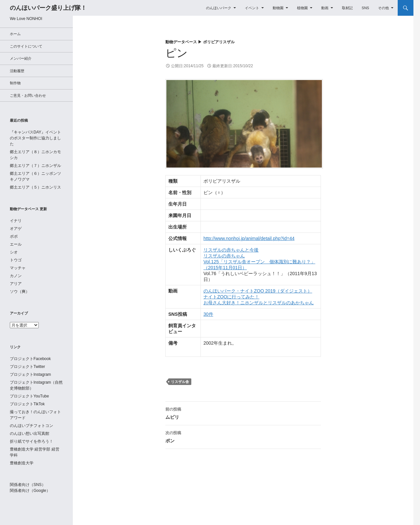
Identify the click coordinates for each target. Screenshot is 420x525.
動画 (325, 8)
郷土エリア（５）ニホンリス (35, 187)
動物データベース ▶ (184, 42)
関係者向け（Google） (30, 491)
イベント (252, 8)
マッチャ (18, 268)
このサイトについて (26, 46)
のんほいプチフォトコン (31, 426)
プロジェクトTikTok (27, 404)
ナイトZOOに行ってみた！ (231, 297)
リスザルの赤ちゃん (224, 256)
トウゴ (16, 260)
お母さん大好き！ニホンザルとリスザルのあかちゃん (259, 303)
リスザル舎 (180, 382)
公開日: (187, 66)
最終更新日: (232, 66)
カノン (16, 276)
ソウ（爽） (20, 292)
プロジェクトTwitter (27, 367)
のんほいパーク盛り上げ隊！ (48, 8)
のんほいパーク (219, 8)
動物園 (278, 8)
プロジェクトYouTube (29, 396)
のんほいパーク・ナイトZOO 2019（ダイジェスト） (258, 291)
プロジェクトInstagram (30, 374)
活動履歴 (17, 71)
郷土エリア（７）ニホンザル (35, 166)
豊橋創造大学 (22, 463)
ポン (243, 436)
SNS (365, 8)
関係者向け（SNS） (28, 485)
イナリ (16, 221)
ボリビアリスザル (219, 42)
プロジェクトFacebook (30, 359)
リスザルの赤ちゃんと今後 (231, 250)
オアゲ (16, 229)
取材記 (347, 8)
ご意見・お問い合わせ (28, 95)
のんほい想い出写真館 (30, 434)
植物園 (302, 8)
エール (16, 244)
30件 (208, 314)
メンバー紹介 (21, 58)
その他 (383, 8)
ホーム (15, 34)
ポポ (14, 236)
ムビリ (243, 413)
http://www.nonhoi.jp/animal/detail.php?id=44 (249, 238)
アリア (16, 284)
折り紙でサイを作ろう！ (31, 441)
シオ (14, 252)
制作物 (15, 83)
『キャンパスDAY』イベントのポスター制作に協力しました (35, 138)
